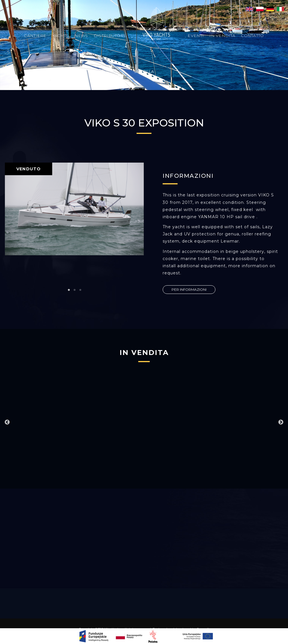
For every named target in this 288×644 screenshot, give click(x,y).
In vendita (222, 36)
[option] (74, 209)
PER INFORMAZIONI (189, 289)
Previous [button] (7, 422)
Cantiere (35, 36)
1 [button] (69, 290)
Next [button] (281, 422)
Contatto (252, 36)
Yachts (61, 36)
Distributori (110, 36)
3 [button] (80, 290)
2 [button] (75, 290)
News (81, 36)
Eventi (196, 36)
